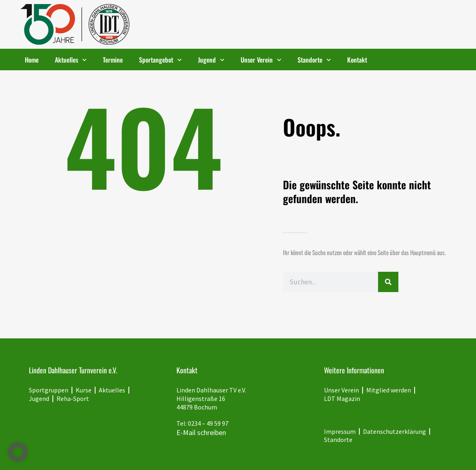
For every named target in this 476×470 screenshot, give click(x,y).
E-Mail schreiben (201, 432)
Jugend (211, 60)
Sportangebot (160, 60)
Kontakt (357, 60)
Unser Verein (261, 60)
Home (32, 60)
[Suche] (388, 282)
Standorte (314, 60)
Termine (113, 60)
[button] (18, 452)
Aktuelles (71, 60)
